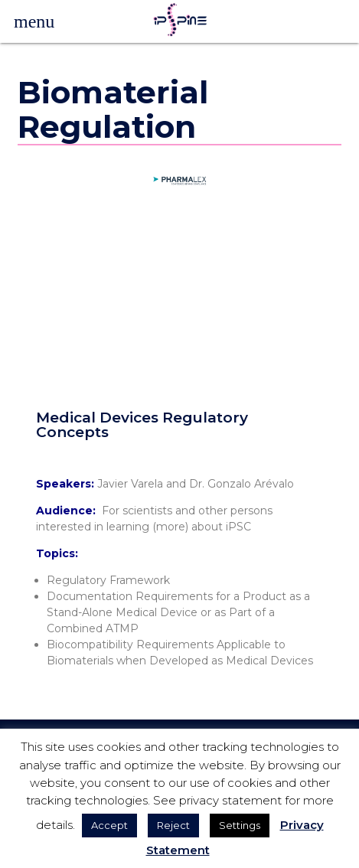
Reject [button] (173, 825)
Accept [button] (109, 825)
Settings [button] (240, 825)
